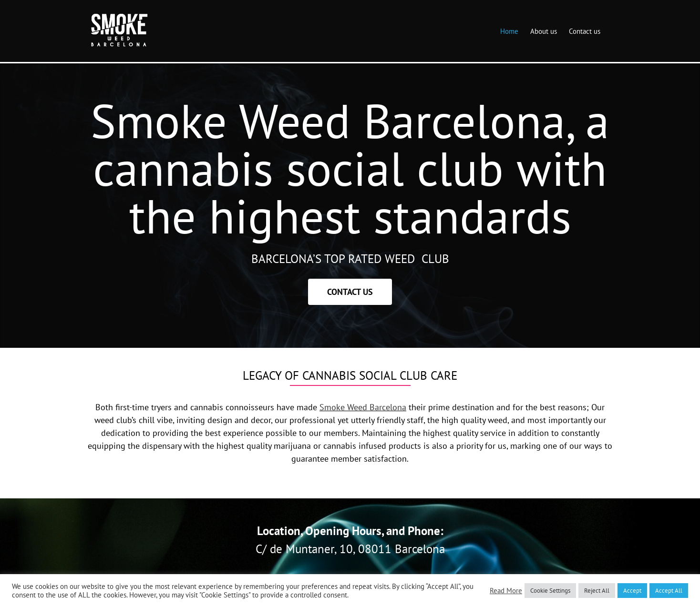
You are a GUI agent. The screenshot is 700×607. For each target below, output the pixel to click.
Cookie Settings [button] (550, 591)
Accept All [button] (669, 591)
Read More (506, 591)
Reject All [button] (597, 591)
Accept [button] (632, 591)
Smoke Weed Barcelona (363, 407)
